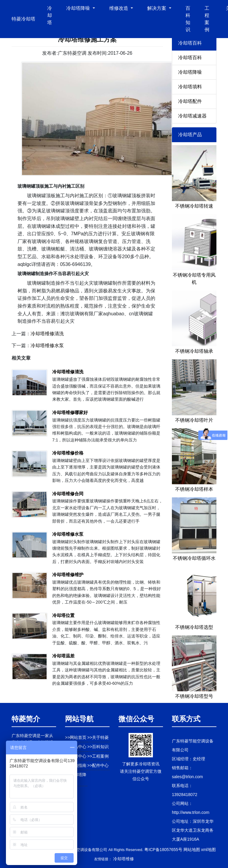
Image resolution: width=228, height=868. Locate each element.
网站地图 (192, 850)
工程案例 (207, 19)
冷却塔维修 (123, 859)
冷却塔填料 (190, 87)
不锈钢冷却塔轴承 (194, 351)
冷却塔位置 (63, 615)
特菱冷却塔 (23, 19)
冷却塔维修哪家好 (70, 412)
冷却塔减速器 (192, 116)
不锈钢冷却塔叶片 (194, 420)
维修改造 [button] (119, 8)
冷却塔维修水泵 (47, 346)
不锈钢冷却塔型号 (194, 696)
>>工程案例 (98, 756)
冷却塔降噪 (190, 72)
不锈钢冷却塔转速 (194, 206)
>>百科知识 (98, 747)
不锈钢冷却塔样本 (194, 489)
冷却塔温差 (63, 656)
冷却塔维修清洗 (47, 334)
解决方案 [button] (157, 8)
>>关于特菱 (98, 737)
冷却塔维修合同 (68, 494)
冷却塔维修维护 (68, 575)
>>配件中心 (98, 765)
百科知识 (188, 19)
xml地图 (208, 850)
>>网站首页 (76, 737)
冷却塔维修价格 (68, 453)
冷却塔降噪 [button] (79, 8)
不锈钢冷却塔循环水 (194, 558)
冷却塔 (50, 15)
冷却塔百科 (190, 58)
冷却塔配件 (190, 101)
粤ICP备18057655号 (163, 850)
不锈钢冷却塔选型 (194, 627)
